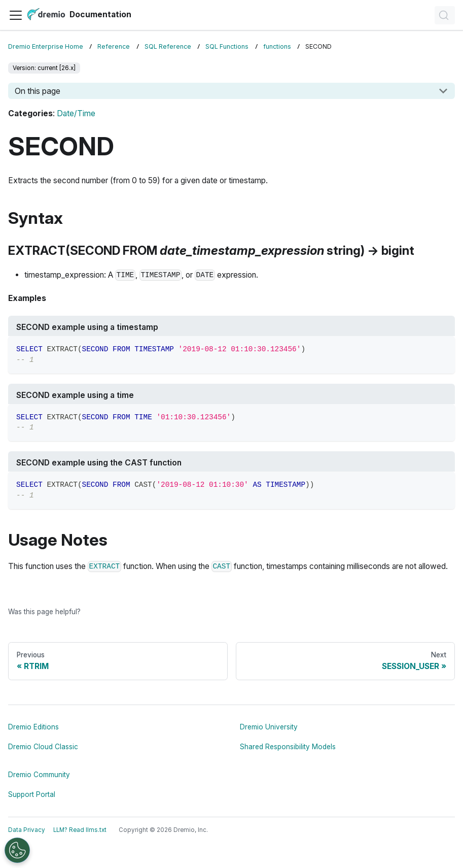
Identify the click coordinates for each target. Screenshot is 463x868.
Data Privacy (27, 830)
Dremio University (269, 727)
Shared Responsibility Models (288, 747)
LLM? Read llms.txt (80, 830)
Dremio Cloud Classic (43, 747)
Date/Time (76, 113)
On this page (38, 91)
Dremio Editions (33, 727)
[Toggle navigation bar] (16, 15)
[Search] (445, 15)
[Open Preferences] (17, 850)
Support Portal (32, 794)
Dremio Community (39, 775)
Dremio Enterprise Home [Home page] (46, 46)
